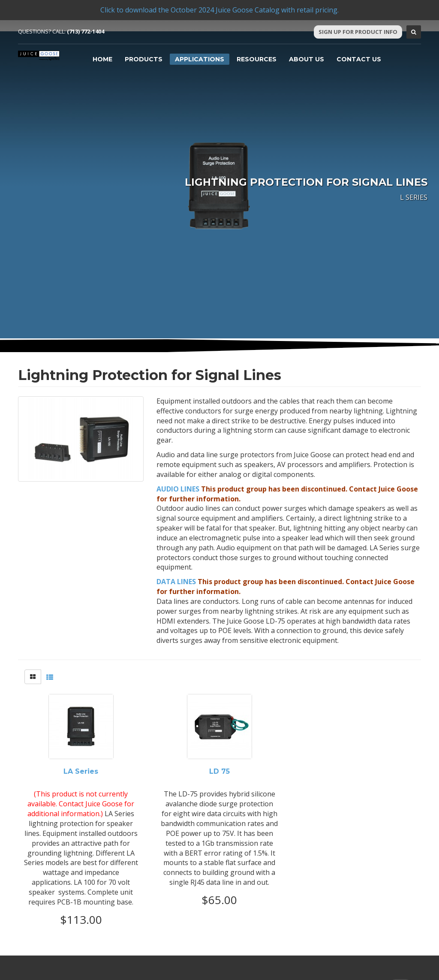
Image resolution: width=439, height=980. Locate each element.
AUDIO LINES (178, 489)
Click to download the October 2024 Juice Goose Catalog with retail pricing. (219, 10)
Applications (200, 59)
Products (144, 59)
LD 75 (219, 772)
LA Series (81, 772)
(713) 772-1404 (86, 31)
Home (102, 59)
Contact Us (359, 59)
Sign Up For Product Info (358, 32)
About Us (307, 59)
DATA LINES (176, 582)
